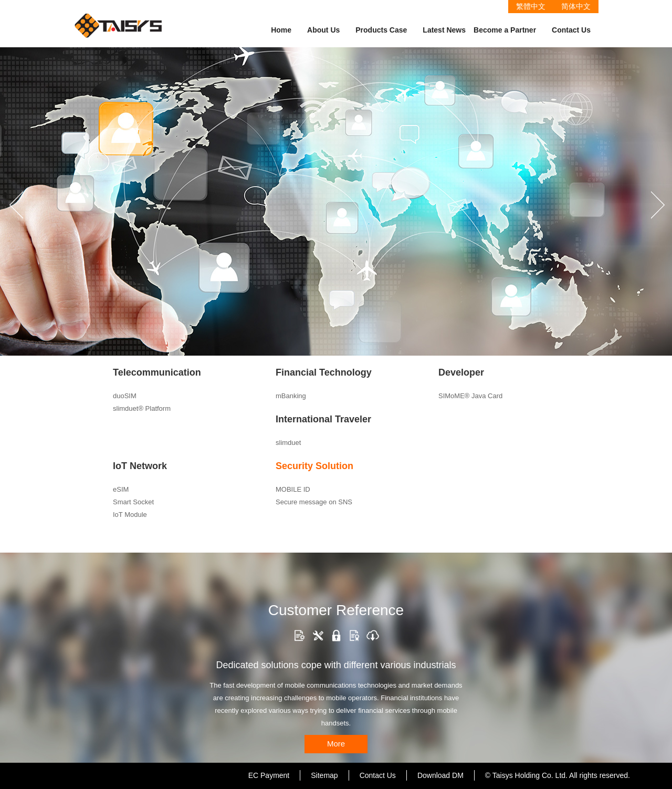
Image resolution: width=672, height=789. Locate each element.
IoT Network (140, 466)
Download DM (440, 775)
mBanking (291, 396)
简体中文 (576, 6)
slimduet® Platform (142, 408)
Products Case (381, 30)
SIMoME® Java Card (470, 396)
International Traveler (323, 419)
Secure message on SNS (314, 502)
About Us (323, 30)
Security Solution (314, 466)
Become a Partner (505, 30)
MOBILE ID (293, 489)
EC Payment (269, 775)
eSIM (121, 489)
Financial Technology (324, 372)
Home (281, 30)
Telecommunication (157, 372)
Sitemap (324, 775)
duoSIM (125, 396)
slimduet (288, 443)
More (336, 744)
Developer (461, 372)
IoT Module (130, 515)
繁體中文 (531, 6)
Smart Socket (133, 502)
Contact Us (571, 30)
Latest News (444, 30)
